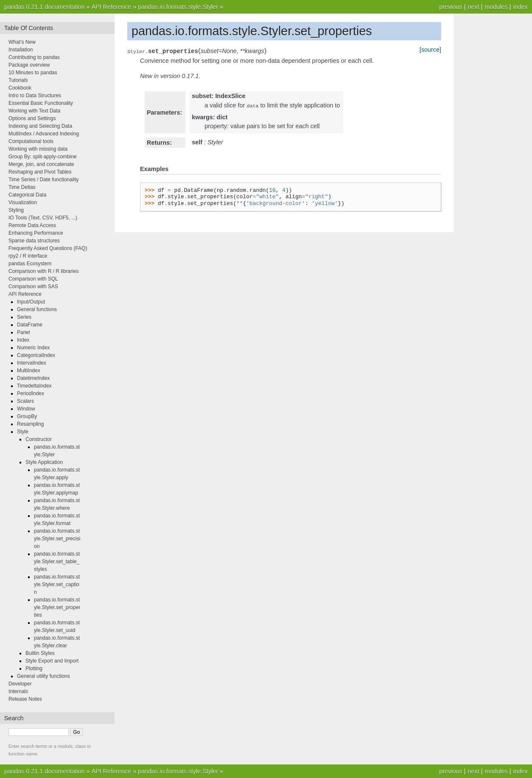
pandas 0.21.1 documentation (45, 7)
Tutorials (18, 80)
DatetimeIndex (33, 378)
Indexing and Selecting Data (40, 126)
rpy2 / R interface (28, 256)
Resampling (30, 424)
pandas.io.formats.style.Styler (178, 7)
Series (24, 317)
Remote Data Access (32, 225)
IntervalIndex (32, 363)
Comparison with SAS (33, 286)
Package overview (29, 65)
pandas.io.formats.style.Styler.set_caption (57, 584)
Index (23, 340)
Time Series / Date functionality (44, 180)
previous (451, 7)
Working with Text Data (34, 111)
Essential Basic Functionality (41, 103)
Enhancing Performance (36, 233)
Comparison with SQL (33, 279)
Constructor (39, 439)
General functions (37, 309)
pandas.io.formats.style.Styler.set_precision (57, 539)
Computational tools (31, 141)
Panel (24, 332)
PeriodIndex (31, 393)
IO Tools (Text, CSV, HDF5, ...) (43, 218)
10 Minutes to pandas (33, 73)
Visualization (23, 202)
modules (496, 7)
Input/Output (31, 302)
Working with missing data (38, 149)
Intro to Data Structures (35, 95)
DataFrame (30, 325)
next (473, 7)
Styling (16, 210)
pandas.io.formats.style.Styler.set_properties (57, 607)
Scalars (25, 401)
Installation (21, 50)
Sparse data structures (34, 241)
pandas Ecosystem (30, 264)
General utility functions (43, 676)
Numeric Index (33, 348)
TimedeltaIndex (34, 386)
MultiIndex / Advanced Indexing (44, 134)
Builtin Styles (40, 653)
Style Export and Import (52, 661)
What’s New (22, 42)
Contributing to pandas (34, 57)
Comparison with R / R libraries (43, 271)
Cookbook (20, 88)
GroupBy (27, 416)
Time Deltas (22, 187)
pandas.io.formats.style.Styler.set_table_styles (57, 562)
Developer (20, 684)
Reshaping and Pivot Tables (40, 172)
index (521, 7)
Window (26, 409)
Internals (18, 691)
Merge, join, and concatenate (41, 164)
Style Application (44, 462)
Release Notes (25, 699)
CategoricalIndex (36, 355)
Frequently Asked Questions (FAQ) (48, 248)
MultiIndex (29, 371)
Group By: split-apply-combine (43, 157)
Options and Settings (32, 118)
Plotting (34, 668)
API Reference (112, 7)
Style (23, 432)
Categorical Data (27, 195)
